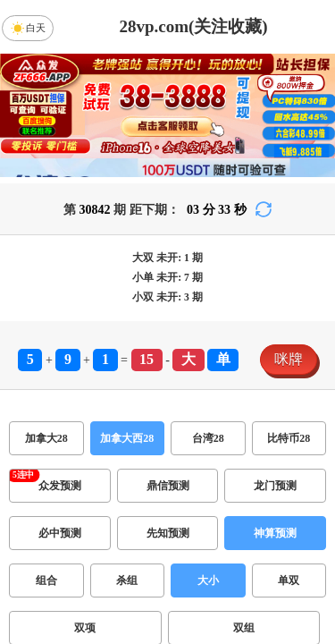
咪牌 (289, 359)
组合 (46, 580)
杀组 (127, 580)
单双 (289, 580)
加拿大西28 (127, 438)
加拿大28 (46, 438)
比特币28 (289, 438)
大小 (208, 580)
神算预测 (275, 533)
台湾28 (208, 438)
